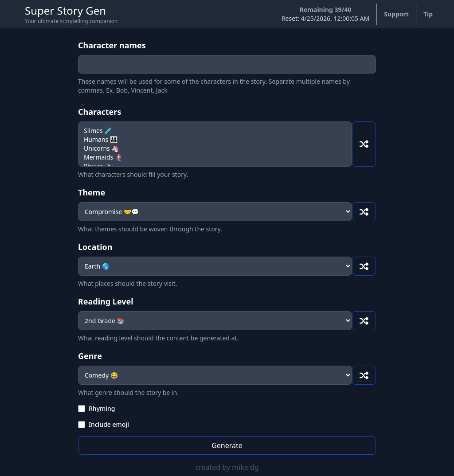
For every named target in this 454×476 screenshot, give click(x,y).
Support (396, 14)
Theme (92, 192)
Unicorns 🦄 (215, 148)
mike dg (245, 467)
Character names (112, 45)
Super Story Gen (65, 11)
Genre (90, 356)
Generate (227, 445)
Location (95, 247)
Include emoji (109, 424)
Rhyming (102, 408)
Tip (428, 14)
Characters (100, 112)
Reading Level (106, 301)
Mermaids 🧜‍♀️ (215, 157)
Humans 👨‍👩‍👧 (215, 140)
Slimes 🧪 (215, 131)
